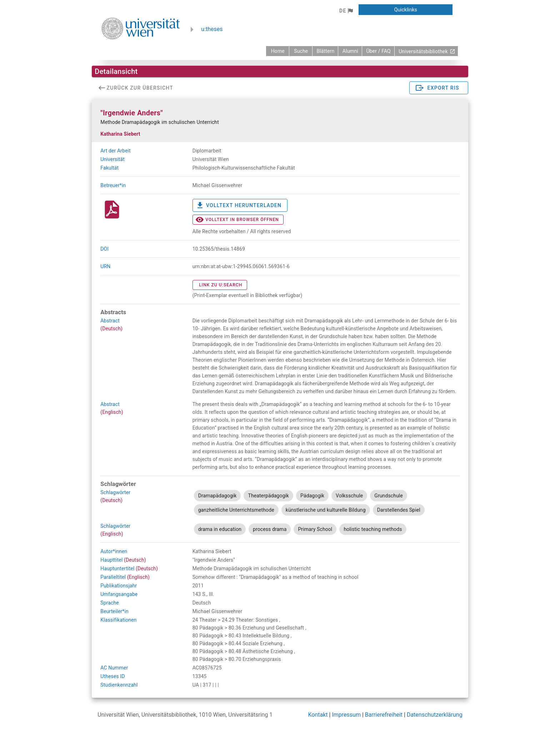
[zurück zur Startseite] (277, 51)
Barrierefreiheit (384, 715)
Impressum (346, 715)
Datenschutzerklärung (435, 715)
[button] (346, 11)
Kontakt (318, 715)
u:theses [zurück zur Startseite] (212, 29)
